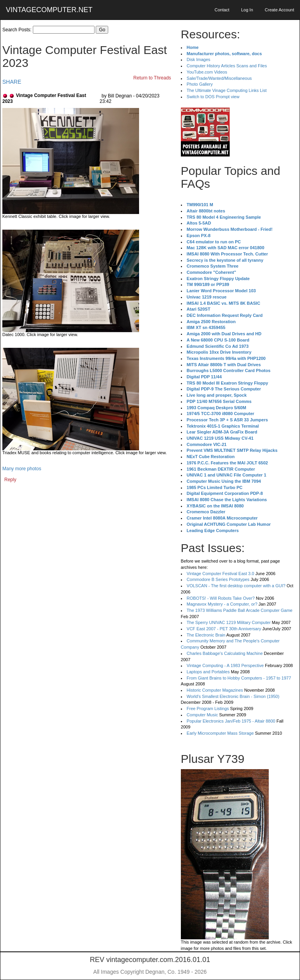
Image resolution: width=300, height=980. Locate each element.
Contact (222, 10)
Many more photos (22, 469)
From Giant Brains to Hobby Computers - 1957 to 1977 (239, 678)
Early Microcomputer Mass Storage (220, 733)
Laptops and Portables (208, 672)
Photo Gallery (200, 84)
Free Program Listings (208, 708)
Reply (10, 480)
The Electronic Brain (206, 635)
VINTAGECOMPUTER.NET (49, 10)
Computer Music (202, 715)
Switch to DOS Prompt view (213, 97)
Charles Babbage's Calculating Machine (225, 653)
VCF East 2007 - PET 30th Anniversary (224, 629)
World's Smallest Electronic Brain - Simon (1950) (233, 696)
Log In (247, 10)
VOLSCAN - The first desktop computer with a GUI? (236, 586)
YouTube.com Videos (207, 72)
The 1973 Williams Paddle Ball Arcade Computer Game (240, 610)
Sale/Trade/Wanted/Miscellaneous (219, 78)
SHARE (12, 82)
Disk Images (199, 59)
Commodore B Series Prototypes (218, 579)
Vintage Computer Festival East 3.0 (221, 574)
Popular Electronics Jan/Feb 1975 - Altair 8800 (231, 721)
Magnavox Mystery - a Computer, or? (222, 604)
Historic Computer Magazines (215, 690)
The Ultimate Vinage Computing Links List (227, 90)
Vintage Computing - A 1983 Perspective (225, 665)
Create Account (279, 10)
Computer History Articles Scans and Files (227, 66)
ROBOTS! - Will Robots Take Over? (221, 598)
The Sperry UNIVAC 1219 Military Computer (229, 622)
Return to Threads (152, 78)
